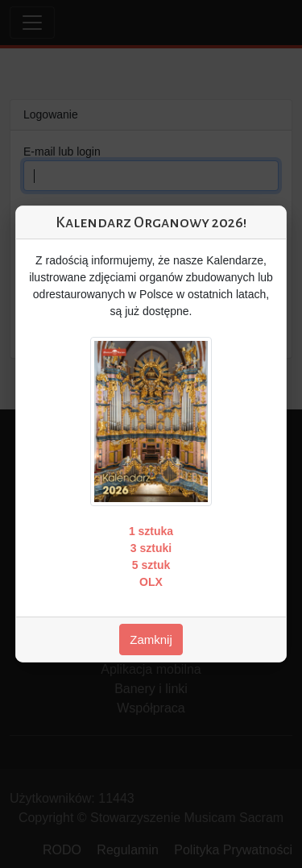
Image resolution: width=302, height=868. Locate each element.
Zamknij (151, 640)
